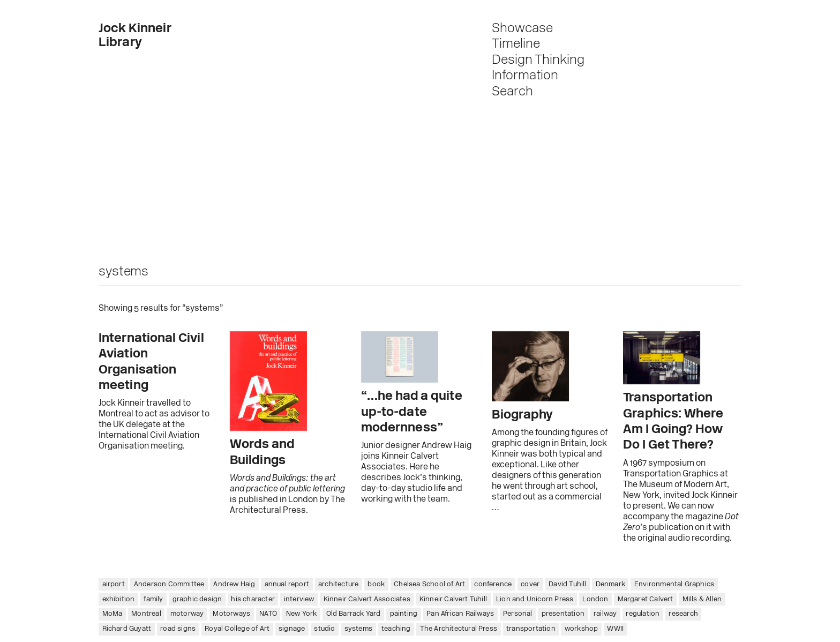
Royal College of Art (237, 629)
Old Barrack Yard (354, 614)
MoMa (112, 614)
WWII (615, 629)
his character (253, 599)
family (153, 599)
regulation (643, 614)
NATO (268, 614)
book (376, 584)
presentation (563, 614)
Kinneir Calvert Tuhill (453, 599)
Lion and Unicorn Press (535, 599)
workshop (582, 629)
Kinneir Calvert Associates (367, 599)
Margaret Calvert (646, 599)
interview (299, 599)
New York (302, 614)
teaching (396, 629)
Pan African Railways (460, 614)
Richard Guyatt (127, 629)
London (595, 599)
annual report (287, 584)
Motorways (231, 614)
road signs (178, 629)
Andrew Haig (234, 584)
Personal (518, 614)
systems (358, 629)
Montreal (146, 614)
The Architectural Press (459, 629)
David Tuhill (567, 584)
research (683, 614)
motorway (187, 614)
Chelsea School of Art (429, 584)
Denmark (610, 584)
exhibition (119, 599)
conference (493, 584)
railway (605, 614)
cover (530, 584)
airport (114, 584)
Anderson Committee (169, 584)
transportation (531, 629)
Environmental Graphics (674, 584)
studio (324, 629)
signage (292, 629)
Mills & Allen (702, 599)
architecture (338, 584)
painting (404, 614)
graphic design (197, 599)
